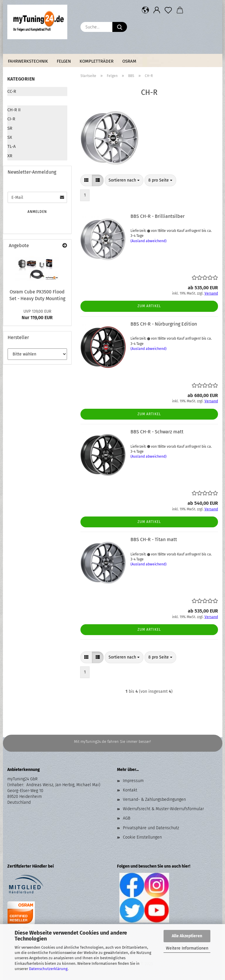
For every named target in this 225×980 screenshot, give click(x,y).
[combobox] (124, 180)
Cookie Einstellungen (142, 837)
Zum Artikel (149, 306)
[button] (145, 10)
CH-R (12, 100)
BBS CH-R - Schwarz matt (157, 432)
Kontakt (130, 790)
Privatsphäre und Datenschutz (151, 828)
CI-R (11, 119)
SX (10, 137)
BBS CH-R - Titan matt (154, 539)
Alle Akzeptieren (187, 936)
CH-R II (14, 110)
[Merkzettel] (168, 10)
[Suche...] (120, 27)
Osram (129, 61)
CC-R (12, 91)
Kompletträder (97, 61)
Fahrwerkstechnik (28, 61)
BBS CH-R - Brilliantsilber (158, 216)
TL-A (12, 146)
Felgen (64, 61)
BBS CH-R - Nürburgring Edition (164, 324)
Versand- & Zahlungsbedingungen (154, 799)
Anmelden (37, 212)
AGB (127, 818)
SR (10, 128)
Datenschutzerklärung (48, 969)
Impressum (133, 781)
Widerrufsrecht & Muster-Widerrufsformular (163, 809)
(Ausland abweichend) (148, 241)
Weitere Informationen (187, 948)
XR (10, 156)
